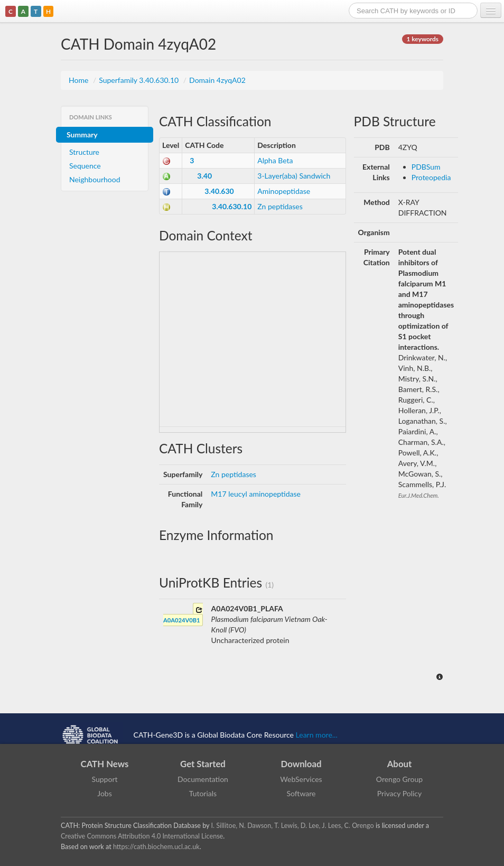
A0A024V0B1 (183, 615)
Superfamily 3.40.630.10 (140, 80)
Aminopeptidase (284, 191)
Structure (84, 152)
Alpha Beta (275, 160)
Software (301, 793)
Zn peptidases (280, 206)
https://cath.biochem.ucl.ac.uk (156, 847)
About (400, 764)
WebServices (301, 779)
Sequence (85, 166)
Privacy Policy (399, 793)
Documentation (203, 779)
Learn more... (317, 734)
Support (104, 779)
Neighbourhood (95, 179)
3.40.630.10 (232, 206)
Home (80, 80)
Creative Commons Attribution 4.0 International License (142, 836)
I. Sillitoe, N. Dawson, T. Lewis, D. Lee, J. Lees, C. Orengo (293, 826)
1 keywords (423, 39)
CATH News (105, 764)
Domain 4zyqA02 (217, 80)
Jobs (105, 793)
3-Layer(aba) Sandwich (294, 176)
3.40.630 (219, 191)
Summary (82, 134)
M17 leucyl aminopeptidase (256, 494)
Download (301, 764)
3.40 (204, 176)
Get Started (203, 764)
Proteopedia (431, 177)
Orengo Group (399, 779)
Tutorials (203, 793)
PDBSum (426, 167)
